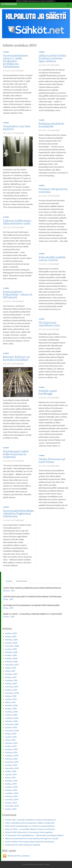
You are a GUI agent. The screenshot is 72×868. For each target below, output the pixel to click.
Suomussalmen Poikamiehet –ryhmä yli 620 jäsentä (18, 295)
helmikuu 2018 (11, 662)
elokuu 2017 (10, 671)
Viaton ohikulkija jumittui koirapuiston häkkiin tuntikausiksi (30, 823)
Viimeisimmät (22, 581)
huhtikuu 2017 (11, 684)
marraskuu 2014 (12, 768)
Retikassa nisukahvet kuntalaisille (51, 125)
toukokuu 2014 (11, 787)
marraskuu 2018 (12, 646)
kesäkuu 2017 (11, 677)
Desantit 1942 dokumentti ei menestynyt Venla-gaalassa (29, 832)
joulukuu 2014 (11, 765)
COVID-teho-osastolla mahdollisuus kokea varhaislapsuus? (30, 820)
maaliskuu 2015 (12, 756)
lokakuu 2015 (11, 734)
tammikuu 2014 (12, 800)
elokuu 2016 (10, 702)
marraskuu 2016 (12, 693)
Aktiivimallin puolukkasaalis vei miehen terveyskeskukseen (30, 826)
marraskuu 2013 (12, 806)
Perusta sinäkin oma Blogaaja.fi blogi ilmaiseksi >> (36, 1)
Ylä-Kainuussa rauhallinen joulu (49, 324)
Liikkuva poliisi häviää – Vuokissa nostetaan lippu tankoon (53, 58)
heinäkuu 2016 (11, 706)
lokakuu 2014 (11, 771)
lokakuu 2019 (11, 637)
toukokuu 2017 (11, 681)
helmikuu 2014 (11, 796)
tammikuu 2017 (12, 687)
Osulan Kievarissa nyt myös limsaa (52, 461)
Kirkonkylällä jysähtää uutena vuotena (52, 259)
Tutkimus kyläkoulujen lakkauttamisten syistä (17, 222)
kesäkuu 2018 (11, 655)
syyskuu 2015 (11, 737)
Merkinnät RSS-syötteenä (19, 856)
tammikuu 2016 (12, 724)
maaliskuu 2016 (12, 718)
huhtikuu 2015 (11, 753)
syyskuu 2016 (11, 699)
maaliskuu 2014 (12, 793)
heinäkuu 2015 (11, 743)
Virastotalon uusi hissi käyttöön (17, 128)
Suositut (9, 581)
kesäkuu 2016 (11, 709)
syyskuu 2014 (11, 775)
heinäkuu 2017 (11, 674)
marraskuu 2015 (12, 731)
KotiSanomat (9, 4)
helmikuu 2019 (11, 640)
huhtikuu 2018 (11, 659)
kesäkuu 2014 (11, 784)
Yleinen (6, 52)
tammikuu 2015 (12, 762)
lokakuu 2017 (11, 668)
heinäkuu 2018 (11, 652)
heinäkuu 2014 (11, 781)
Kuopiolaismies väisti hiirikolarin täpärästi (23, 845)
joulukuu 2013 (11, 803)
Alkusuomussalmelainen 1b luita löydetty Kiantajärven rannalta (32, 839)
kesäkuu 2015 (11, 746)
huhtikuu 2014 (11, 790)
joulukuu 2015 (11, 728)
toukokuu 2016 (11, 712)
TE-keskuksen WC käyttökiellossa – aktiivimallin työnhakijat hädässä (34, 835)
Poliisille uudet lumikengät (48, 392)
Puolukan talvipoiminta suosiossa (53, 191)
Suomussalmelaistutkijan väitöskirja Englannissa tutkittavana (19, 514)
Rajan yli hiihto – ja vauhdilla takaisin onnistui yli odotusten (30, 829)
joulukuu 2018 (11, 643)
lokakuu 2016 (11, 696)
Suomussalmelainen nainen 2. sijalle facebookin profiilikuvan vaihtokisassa (16, 61)
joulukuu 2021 (11, 633)
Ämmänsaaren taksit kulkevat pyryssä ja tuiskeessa (16, 454)
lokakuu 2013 (11, 809)
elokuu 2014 (10, 778)
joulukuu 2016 (11, 690)
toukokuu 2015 (11, 749)
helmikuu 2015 (11, 759)
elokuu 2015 (10, 740)
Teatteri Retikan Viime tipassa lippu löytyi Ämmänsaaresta (30, 842)
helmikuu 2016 (11, 721)
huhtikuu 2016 (11, 715)
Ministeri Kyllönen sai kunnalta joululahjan (16, 359)
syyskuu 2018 (11, 649)
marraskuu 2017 (12, 665)
